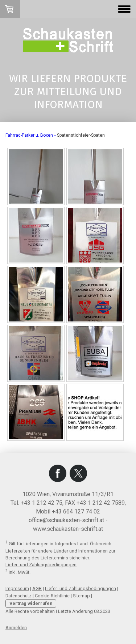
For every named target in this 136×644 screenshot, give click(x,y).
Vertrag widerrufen (31, 603)
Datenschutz (18, 596)
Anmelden (16, 628)
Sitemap (81, 596)
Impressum (17, 588)
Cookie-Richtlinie (52, 596)
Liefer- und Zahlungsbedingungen (41, 565)
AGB (37, 588)
